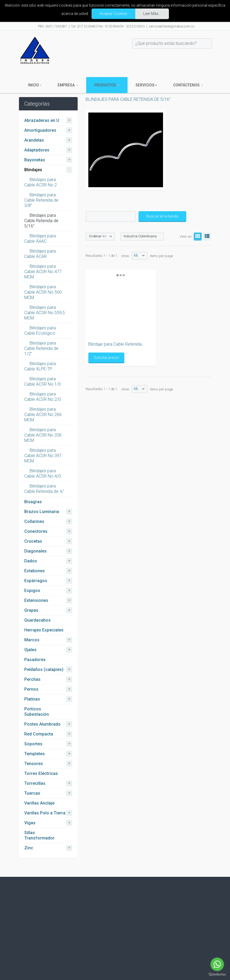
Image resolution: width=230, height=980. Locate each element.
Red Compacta (39, 734)
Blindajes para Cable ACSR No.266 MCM (43, 415)
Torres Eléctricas (41, 773)
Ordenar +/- (98, 236)
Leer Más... (152, 14)
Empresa (68, 85)
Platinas (32, 699)
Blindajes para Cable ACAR (40, 254)
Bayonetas (35, 160)
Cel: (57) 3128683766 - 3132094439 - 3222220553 (108, 26)
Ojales (30, 650)
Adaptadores (37, 150)
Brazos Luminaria (42, 512)
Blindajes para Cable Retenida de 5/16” (41, 221)
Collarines (34, 521)
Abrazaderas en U (42, 120)
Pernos (31, 689)
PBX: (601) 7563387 (52, 26)
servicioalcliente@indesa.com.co (172, 26)
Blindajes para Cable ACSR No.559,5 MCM (45, 313)
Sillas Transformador (39, 835)
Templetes (35, 754)
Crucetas (33, 541)
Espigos (32, 591)
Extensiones (36, 600)
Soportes (33, 744)
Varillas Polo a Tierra (45, 813)
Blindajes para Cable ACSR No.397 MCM (43, 456)
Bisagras (33, 502)
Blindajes (33, 170)
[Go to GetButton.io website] (217, 975)
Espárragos (36, 581)
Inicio (35, 85)
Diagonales (35, 551)
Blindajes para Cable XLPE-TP (40, 366)
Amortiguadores (40, 130)
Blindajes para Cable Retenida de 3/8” (41, 200)
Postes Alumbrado (42, 724)
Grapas (31, 610)
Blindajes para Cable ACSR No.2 (41, 182)
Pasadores (35, 660)
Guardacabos (37, 620)
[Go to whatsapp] (217, 964)
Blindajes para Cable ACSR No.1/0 (43, 381)
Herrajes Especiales (44, 630)
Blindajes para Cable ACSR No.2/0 (43, 397)
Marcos (32, 640)
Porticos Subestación (37, 712)
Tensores (34, 764)
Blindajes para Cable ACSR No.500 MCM (43, 292)
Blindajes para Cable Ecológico (40, 331)
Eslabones (35, 571)
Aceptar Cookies (113, 14)
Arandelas (34, 140)
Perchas (32, 679)
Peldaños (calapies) (44, 669)
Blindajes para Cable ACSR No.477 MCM (43, 272)
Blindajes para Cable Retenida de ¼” (44, 489)
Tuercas (32, 793)
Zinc (29, 848)
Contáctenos (188, 85)
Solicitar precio (138, 358)
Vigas (30, 823)
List (206, 236)
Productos (107, 85)
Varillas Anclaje (39, 803)
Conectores (36, 531)
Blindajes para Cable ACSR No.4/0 (43, 473)
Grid (197, 236)
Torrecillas (35, 783)
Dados (31, 561)
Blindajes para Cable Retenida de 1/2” (41, 348)
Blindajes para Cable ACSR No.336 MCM (43, 435)
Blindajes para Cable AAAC (40, 239)
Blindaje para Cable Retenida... (148, 344)
